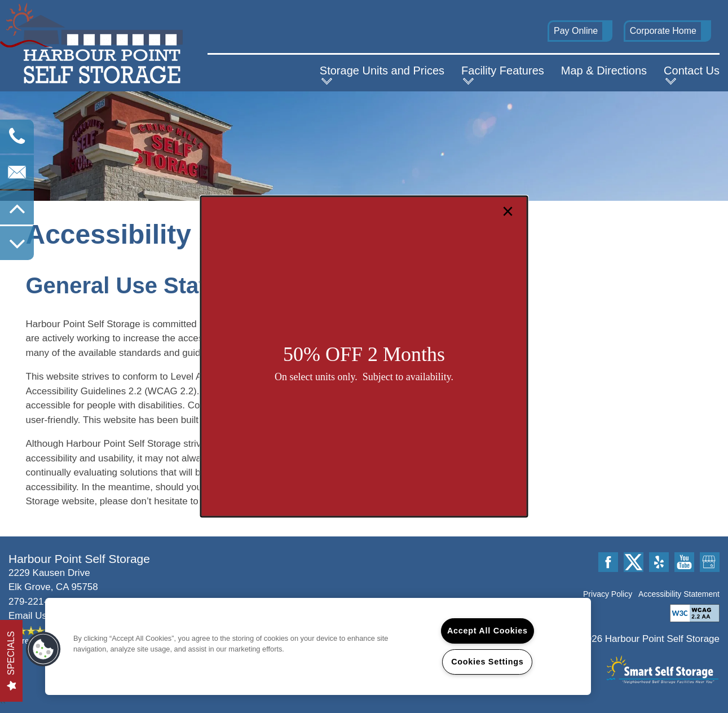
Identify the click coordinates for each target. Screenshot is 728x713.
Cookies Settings (487, 662)
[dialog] (364, 357)
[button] (43, 649)
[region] (318, 646)
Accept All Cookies (487, 631)
